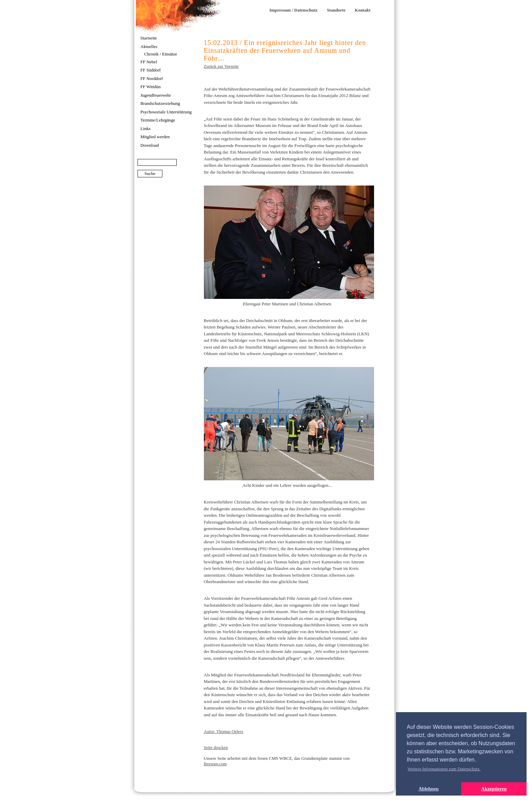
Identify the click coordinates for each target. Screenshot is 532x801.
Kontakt (362, 10)
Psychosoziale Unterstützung (166, 112)
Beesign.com (215, 764)
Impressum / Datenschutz (294, 10)
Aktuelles (149, 46)
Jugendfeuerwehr (156, 95)
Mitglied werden (155, 137)
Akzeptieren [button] (494, 789)
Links (146, 129)
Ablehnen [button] (428, 789)
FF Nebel (149, 62)
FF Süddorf (151, 70)
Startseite (149, 38)
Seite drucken (216, 747)
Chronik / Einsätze (161, 54)
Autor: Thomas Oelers (224, 731)
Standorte (336, 10)
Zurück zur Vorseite (221, 66)
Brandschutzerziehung (160, 103)
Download (150, 145)
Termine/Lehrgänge (158, 120)
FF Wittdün (151, 87)
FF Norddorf (152, 78)
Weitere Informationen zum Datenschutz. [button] (444, 769)
